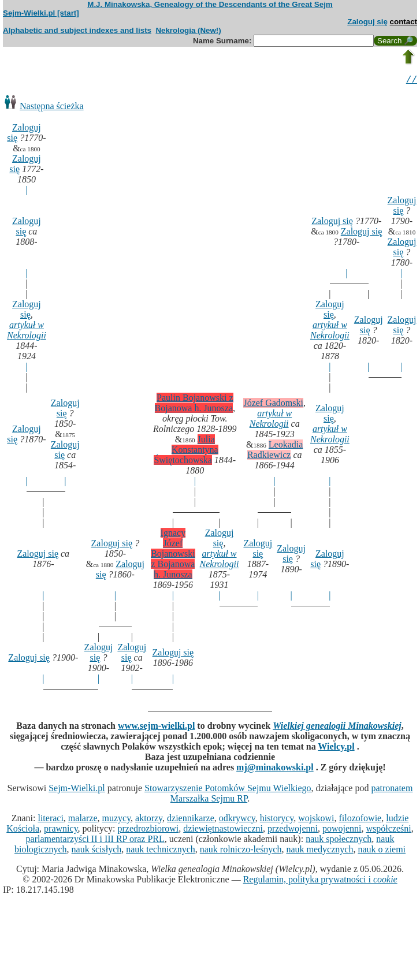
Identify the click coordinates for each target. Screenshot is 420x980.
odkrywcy (237, 820)
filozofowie (360, 820)
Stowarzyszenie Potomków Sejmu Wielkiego (228, 790)
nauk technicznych (161, 851)
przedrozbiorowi (148, 830)
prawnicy (61, 830)
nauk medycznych (319, 851)
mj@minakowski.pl (275, 769)
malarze (83, 820)
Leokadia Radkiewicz (275, 451)
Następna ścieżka (52, 108)
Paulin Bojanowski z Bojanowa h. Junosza (194, 405)
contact (404, 22)
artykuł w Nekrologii (27, 332)
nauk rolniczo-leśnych (241, 851)
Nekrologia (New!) (188, 30)
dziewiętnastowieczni (223, 830)
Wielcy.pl (336, 748)
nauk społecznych (339, 841)
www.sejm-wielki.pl (156, 727)
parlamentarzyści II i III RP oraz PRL (95, 841)
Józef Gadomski (273, 405)
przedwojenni (293, 830)
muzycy (116, 820)
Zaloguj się (367, 22)
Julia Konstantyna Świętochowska (186, 451)
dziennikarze (191, 820)
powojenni (342, 830)
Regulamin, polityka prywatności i (320, 881)
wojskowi (316, 820)
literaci (50, 820)
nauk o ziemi (382, 851)
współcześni (389, 830)
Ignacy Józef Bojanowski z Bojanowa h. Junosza (173, 555)
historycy (277, 820)
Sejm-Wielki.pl (77, 790)
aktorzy (149, 820)
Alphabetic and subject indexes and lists (77, 30)
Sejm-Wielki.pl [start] (41, 13)
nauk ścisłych (97, 851)
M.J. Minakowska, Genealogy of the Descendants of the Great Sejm (210, 4)
